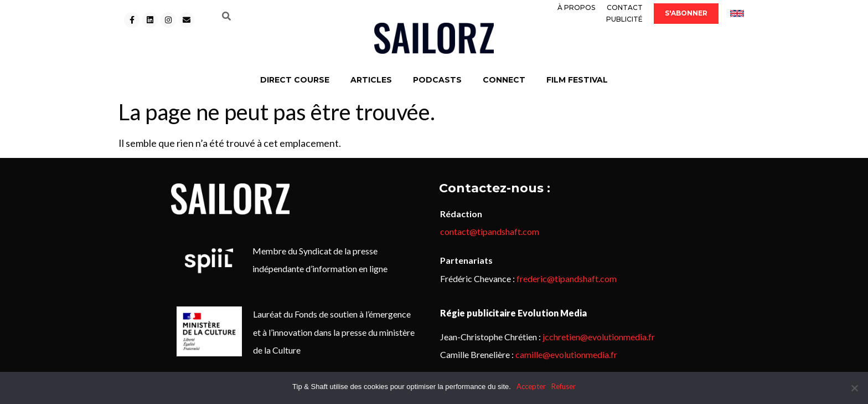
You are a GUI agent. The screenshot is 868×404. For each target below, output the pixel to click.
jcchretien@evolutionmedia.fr (599, 337)
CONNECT (504, 80)
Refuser (564, 386)
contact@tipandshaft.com (490, 231)
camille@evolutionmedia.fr (566, 354)
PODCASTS (437, 80)
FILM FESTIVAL (577, 80)
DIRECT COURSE (295, 80)
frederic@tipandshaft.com (567, 278)
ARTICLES (371, 80)
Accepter (531, 386)
